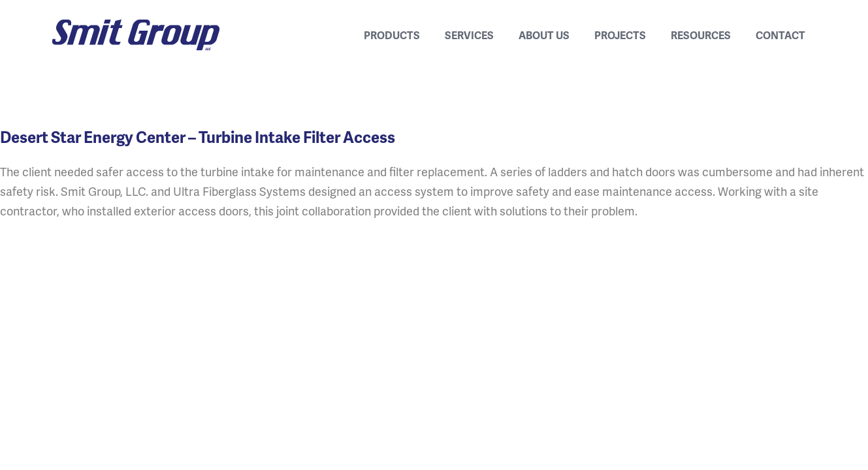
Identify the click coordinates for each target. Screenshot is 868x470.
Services (469, 35)
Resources (701, 35)
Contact (780, 35)
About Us (544, 35)
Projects (620, 35)
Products (392, 35)
